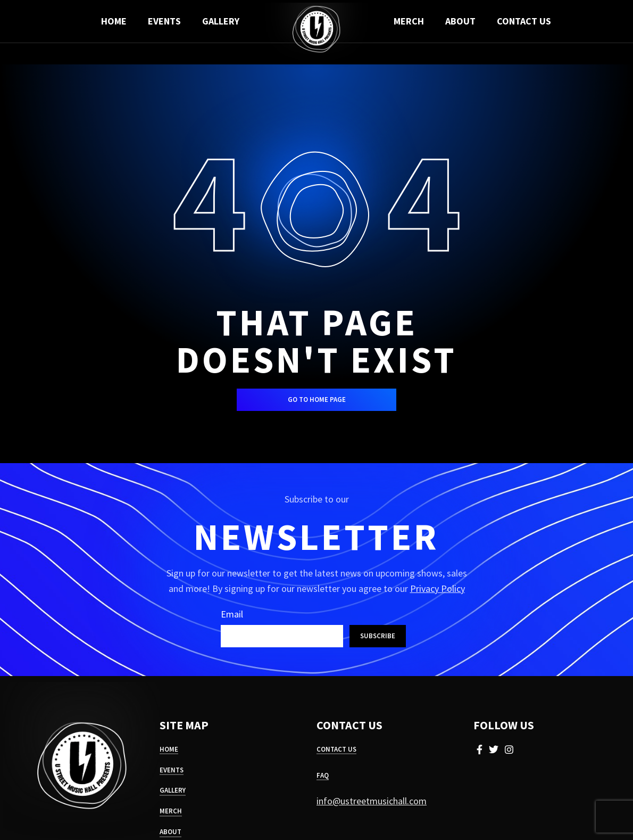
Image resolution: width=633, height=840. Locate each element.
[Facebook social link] (480, 750)
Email (232, 614)
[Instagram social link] (509, 750)
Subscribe (378, 636)
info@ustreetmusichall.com (372, 801)
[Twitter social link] (494, 750)
